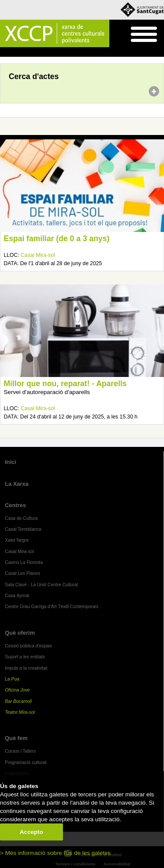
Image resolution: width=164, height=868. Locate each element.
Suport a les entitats (25, 657)
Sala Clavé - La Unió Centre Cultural (41, 585)
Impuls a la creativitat (26, 668)
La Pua (12, 679)
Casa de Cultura (21, 518)
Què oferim (20, 633)
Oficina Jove (17, 690)
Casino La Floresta (24, 562)
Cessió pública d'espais (28, 646)
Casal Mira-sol (38, 255)
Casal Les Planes (22, 573)
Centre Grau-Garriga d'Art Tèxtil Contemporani (52, 607)
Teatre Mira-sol (20, 712)
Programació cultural (26, 763)
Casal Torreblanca (23, 529)
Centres (15, 505)
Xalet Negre (17, 540)
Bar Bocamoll (18, 701)
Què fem (16, 738)
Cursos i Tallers (20, 751)
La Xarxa (17, 484)
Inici (5, 52)
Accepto (31, 832)
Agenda (23, 52)
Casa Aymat (17, 596)
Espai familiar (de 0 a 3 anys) (57, 239)
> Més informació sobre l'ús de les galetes (55, 853)
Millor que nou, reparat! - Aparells (65, 384)
